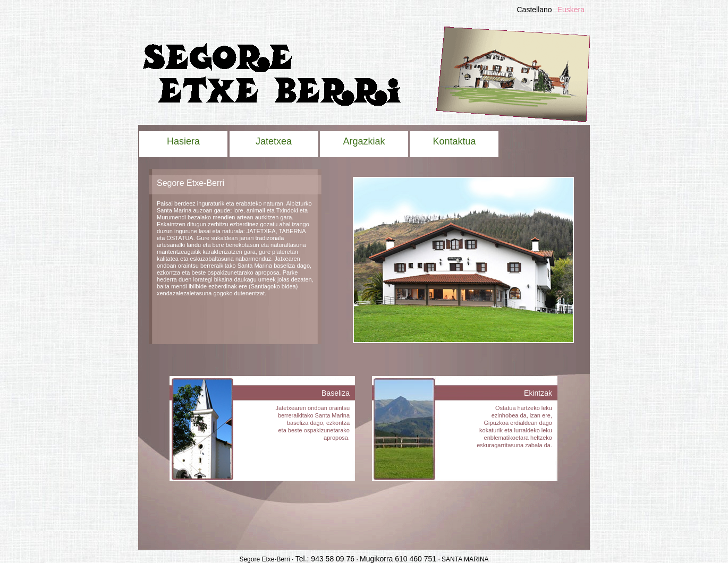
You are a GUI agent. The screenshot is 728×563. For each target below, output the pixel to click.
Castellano (534, 10)
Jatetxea (274, 141)
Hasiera (183, 141)
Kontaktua (454, 141)
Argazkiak (364, 141)
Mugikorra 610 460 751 (398, 559)
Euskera (571, 10)
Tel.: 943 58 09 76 (325, 559)
